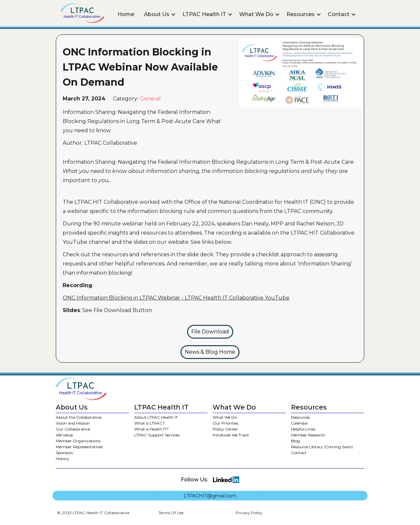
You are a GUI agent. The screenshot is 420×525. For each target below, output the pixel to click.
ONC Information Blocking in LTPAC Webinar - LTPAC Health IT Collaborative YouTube (176, 298)
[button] (160, 14)
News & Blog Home (210, 352)
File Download (210, 332)
